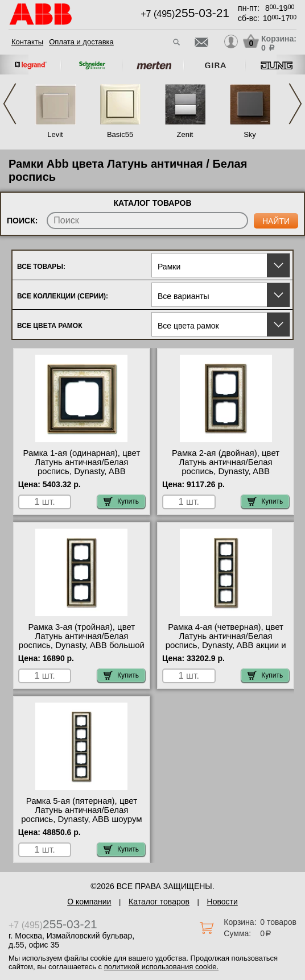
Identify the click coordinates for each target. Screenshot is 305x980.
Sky (250, 134)
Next (295, 104)
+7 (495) (185, 14)
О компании (89, 902)
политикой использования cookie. (161, 967)
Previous (10, 104)
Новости (222, 902)
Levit (55, 134)
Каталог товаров (159, 902)
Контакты (27, 42)
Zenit (185, 134)
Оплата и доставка (81, 42)
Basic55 (120, 134)
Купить (121, 501)
